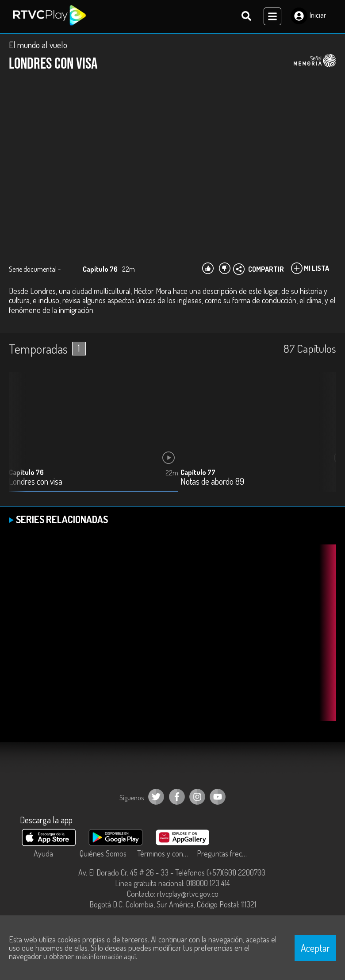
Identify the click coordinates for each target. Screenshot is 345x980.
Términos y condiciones (165, 854)
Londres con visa (36, 482)
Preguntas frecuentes (224, 854)
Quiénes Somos (103, 854)
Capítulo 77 (198, 473)
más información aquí (106, 957)
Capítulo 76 (26, 473)
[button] (325, 440)
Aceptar (315, 948)
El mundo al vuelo (38, 45)
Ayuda (43, 854)
